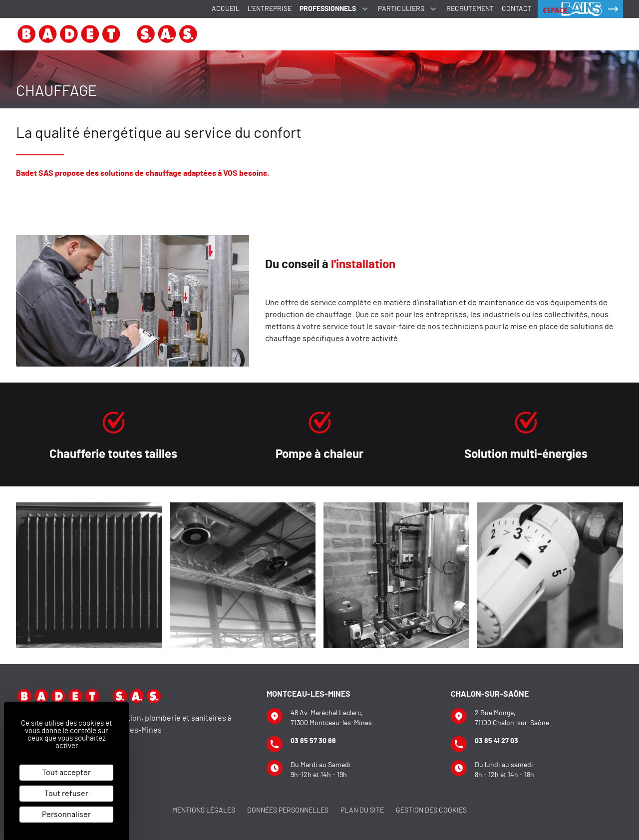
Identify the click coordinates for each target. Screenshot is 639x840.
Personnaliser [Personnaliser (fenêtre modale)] (66, 815)
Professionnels (335, 9)
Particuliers (408, 9)
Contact (517, 9)
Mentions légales (204, 811)
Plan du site (362, 811)
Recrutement (470, 9)
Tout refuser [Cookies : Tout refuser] (66, 794)
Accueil (226, 9)
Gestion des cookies (431, 811)
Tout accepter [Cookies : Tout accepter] (66, 773)
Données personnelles (288, 811)
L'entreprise (270, 9)
